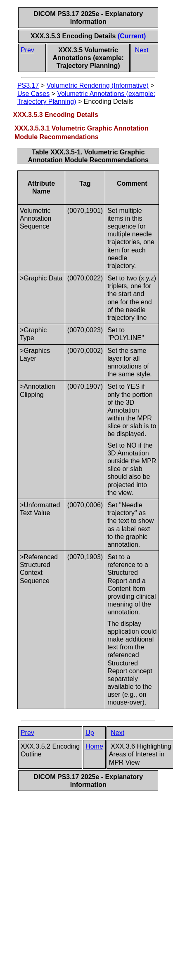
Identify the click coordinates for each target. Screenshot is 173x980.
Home (94, 746)
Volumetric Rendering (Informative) (98, 85)
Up (90, 733)
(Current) (132, 36)
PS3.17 (28, 85)
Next (142, 50)
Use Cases (33, 94)
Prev (27, 50)
